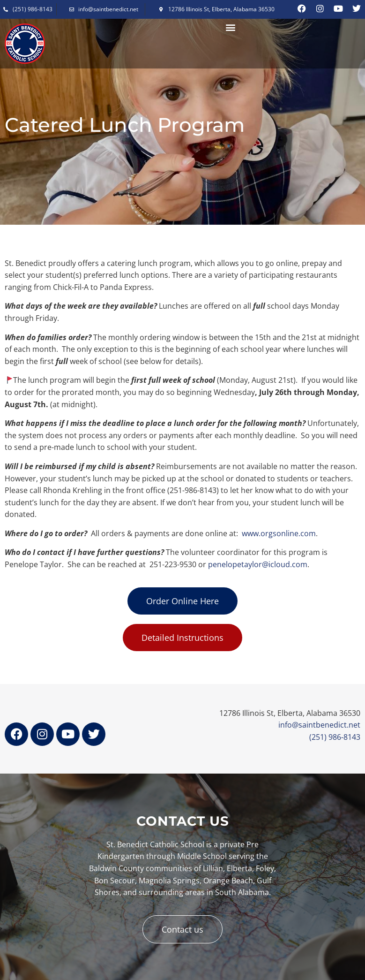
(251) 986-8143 (335, 737)
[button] (231, 27)
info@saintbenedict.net (319, 725)
